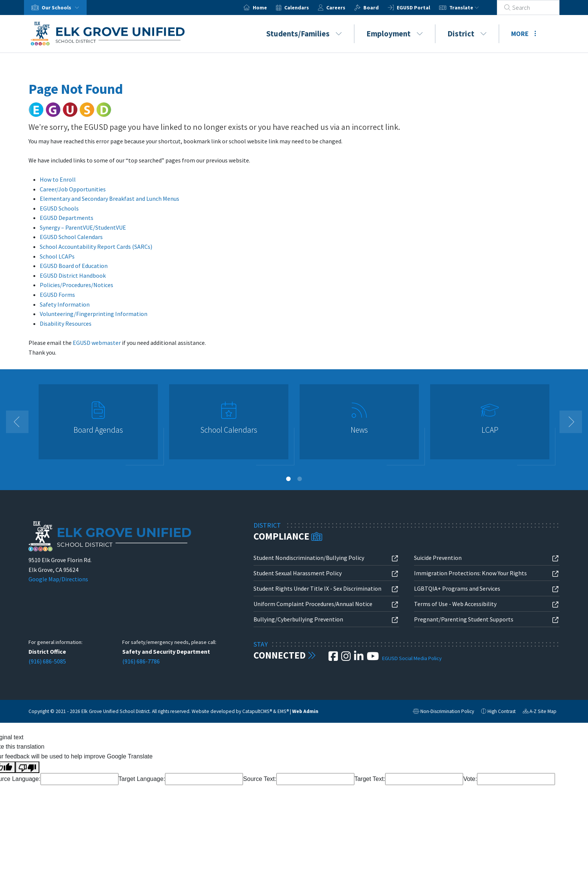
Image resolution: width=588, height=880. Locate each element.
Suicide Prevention (438, 558)
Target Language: (142, 779)
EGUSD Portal (422, 8)
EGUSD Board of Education (74, 266)
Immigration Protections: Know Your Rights (470, 573)
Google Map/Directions (58, 579)
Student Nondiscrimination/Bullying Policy (309, 558)
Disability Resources (66, 323)
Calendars (306, 8)
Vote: (470, 779)
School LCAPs (57, 256)
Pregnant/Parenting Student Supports (464, 619)
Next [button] (571, 422)
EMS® (283, 711)
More (524, 34)
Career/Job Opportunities (73, 189)
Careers (345, 8)
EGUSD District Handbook (73, 275)
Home (269, 8)
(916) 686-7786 (141, 661)
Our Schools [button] (62, 8)
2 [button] (300, 479)
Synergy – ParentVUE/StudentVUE (83, 227)
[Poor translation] (27, 767)
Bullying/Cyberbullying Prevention (298, 619)
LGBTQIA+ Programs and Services (457, 588)
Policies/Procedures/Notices (76, 285)
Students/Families (304, 34)
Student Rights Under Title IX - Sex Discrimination (317, 588)
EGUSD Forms (57, 295)
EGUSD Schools (59, 208)
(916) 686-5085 (47, 661)
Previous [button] (17, 422)
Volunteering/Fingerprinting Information (94, 314)
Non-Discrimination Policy (443, 712)
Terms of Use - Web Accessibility (455, 604)
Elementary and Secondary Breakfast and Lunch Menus (109, 199)
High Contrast (502, 711)
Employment (395, 34)
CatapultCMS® (257, 711)
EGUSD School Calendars (71, 237)
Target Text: (370, 779)
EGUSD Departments (67, 218)
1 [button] (288, 479)
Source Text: (260, 779)
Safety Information (65, 304)
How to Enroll (58, 179)
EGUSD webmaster (97, 343)
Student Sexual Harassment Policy (298, 573)
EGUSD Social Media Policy (412, 658)
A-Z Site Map (540, 712)
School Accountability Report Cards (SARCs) (96, 247)
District (467, 34)
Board (380, 8)
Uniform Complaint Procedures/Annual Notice (313, 604)
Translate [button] (473, 8)
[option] (98, 425)
